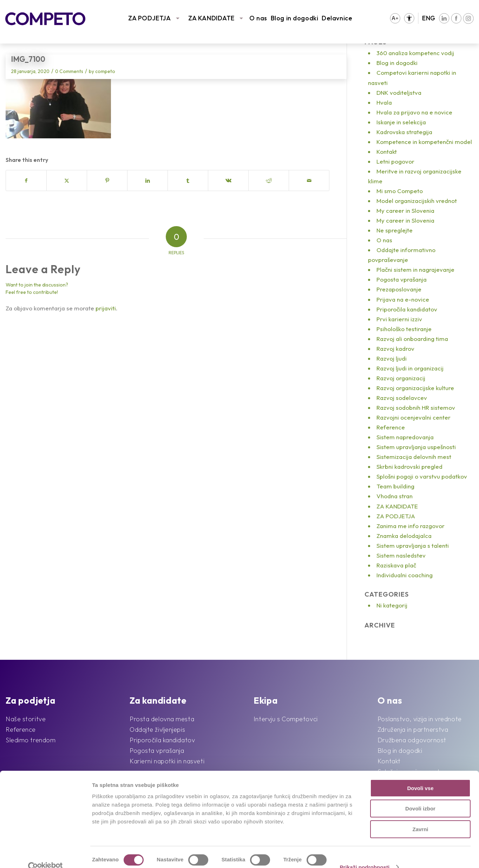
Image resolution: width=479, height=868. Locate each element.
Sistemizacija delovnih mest (414, 457)
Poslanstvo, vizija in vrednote (420, 719)
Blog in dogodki (294, 18)
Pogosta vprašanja (402, 279)
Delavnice (337, 18)
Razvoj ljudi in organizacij (410, 368)
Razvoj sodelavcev (402, 398)
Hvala (384, 102)
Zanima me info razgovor (411, 526)
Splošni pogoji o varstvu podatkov (422, 476)
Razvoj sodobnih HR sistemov (416, 407)
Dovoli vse (420, 775)
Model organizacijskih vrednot (417, 201)
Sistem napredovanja (405, 437)
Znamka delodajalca (404, 536)
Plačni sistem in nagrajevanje (415, 269)
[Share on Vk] (228, 180)
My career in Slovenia (405, 211)
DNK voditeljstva (399, 93)
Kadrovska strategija (404, 132)
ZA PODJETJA (149, 18)
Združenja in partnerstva (413, 729)
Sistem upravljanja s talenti (413, 545)
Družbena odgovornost (412, 740)
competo (105, 71)
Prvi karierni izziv (399, 319)
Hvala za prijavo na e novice (414, 112)
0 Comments (69, 71)
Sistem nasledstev (401, 555)
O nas (258, 18)
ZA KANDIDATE (211, 18)
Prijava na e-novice (403, 299)
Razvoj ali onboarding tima (412, 339)
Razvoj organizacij (401, 378)
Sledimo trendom (31, 740)
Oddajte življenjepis (157, 729)
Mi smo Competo (400, 191)
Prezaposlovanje (399, 289)
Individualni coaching (405, 575)
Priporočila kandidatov (407, 309)
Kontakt (387, 152)
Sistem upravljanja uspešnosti (416, 447)
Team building (395, 486)
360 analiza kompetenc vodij (415, 53)
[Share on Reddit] (269, 180)
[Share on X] (67, 180)
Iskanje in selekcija (401, 122)
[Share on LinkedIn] (147, 180)
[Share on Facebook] (26, 180)
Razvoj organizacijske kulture (415, 388)
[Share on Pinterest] (107, 180)
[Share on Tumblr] (188, 180)
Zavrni (420, 816)
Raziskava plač (396, 565)
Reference (391, 427)
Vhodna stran (395, 496)
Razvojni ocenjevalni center (414, 417)
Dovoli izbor (420, 796)
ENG (429, 18)
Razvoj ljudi (392, 358)
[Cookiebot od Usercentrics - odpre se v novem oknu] (45, 854)
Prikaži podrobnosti (365, 854)
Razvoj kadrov (395, 348)
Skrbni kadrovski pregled (409, 466)
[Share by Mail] (309, 180)
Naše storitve (26, 719)
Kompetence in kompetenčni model (424, 142)
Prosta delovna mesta (162, 719)
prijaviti (106, 308)
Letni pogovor (395, 161)
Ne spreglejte (395, 230)
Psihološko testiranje (404, 329)
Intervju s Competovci (286, 719)
